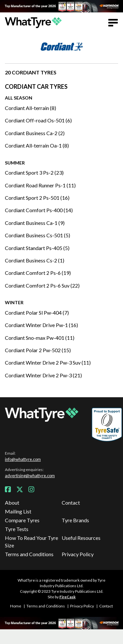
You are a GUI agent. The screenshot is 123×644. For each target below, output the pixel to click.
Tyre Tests (17, 529)
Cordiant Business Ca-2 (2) (35, 133)
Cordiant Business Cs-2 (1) (35, 260)
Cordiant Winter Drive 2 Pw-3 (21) (43, 375)
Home (16, 606)
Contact (71, 503)
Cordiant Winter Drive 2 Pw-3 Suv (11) (48, 362)
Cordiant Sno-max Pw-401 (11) (40, 338)
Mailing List (18, 511)
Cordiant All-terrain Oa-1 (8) (37, 145)
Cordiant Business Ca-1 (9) (35, 223)
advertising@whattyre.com (30, 476)
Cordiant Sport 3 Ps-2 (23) (34, 173)
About (12, 503)
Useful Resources (81, 538)
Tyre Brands (75, 520)
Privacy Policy (78, 554)
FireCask (68, 597)
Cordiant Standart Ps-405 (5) (37, 248)
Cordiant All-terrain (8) (31, 108)
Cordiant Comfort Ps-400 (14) (39, 210)
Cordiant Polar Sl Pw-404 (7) (37, 313)
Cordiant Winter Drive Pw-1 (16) (41, 325)
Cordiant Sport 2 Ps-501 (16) (37, 198)
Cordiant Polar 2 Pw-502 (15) (38, 350)
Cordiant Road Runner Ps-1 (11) (40, 185)
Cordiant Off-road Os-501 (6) (38, 120)
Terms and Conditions (29, 554)
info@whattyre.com (23, 459)
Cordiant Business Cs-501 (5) (38, 235)
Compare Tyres (22, 520)
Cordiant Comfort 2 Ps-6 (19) (38, 273)
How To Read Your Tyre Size (31, 541)
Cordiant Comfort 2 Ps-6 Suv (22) (42, 285)
